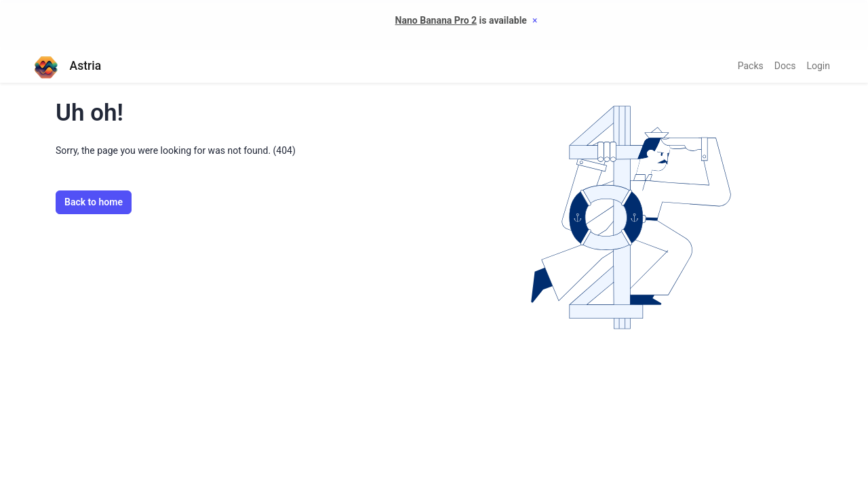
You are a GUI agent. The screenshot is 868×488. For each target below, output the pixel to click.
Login (818, 66)
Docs (785, 66)
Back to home (94, 202)
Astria (67, 66)
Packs (751, 66)
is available (461, 20)
